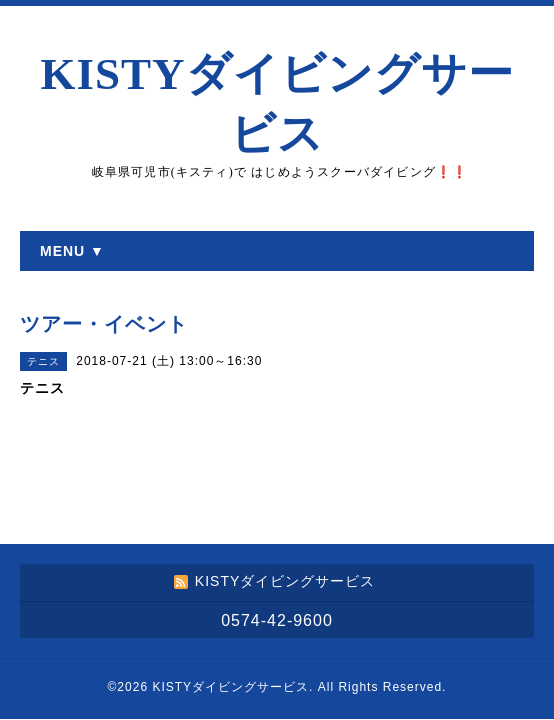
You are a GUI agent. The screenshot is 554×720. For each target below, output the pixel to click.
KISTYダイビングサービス (230, 687)
